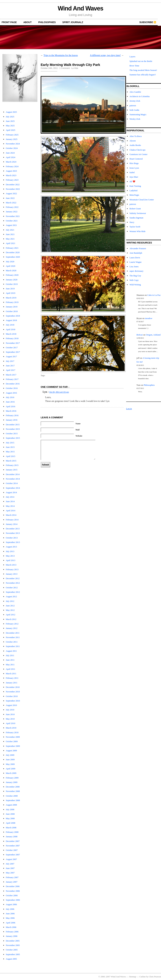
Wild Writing (135, 285)
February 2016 (12, 415)
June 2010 (10, 714)
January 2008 (12, 837)
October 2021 (12, 221)
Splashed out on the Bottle (141, 61)
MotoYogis (134, 195)
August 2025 (11, 112)
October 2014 (12, 483)
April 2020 (11, 266)
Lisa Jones (134, 266)
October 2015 (12, 433)
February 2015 (12, 465)
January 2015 (12, 470)
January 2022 (12, 212)
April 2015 (11, 456)
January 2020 (12, 280)
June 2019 (10, 289)
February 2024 (12, 166)
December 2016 (13, 384)
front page (9, 22)
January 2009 (12, 782)
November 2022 (13, 189)
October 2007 (12, 850)
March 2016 (11, 411)
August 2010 (11, 705)
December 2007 (13, 841)
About (28, 22)
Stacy (132, 222)
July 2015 (10, 443)
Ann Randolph (136, 253)
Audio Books (135, 145)
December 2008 (13, 787)
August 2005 (11, 959)
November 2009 (13, 737)
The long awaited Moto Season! (143, 70)
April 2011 (10, 669)
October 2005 (12, 950)
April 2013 (11, 560)
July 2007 (10, 864)
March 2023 (11, 175)
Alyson (133, 141)
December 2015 (13, 425)
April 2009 (11, 769)
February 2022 (12, 207)
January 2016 (12, 420)
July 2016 (10, 397)
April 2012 (11, 615)
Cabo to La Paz (154, 295)
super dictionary (136, 271)
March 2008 (11, 828)
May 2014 (10, 506)
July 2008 (10, 809)
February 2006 (12, 932)
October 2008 (12, 796)
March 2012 (11, 619)
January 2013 (12, 574)
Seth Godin (134, 110)
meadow (149, 318)
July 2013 (10, 551)
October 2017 (12, 347)
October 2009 (12, 741)
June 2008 (10, 814)
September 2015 (13, 438)
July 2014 (10, 497)
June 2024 (10, 153)
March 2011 (11, 674)
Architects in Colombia (140, 96)
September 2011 (13, 646)
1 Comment (65, 68)
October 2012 (12, 588)
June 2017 (10, 366)
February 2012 (12, 624)
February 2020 (12, 275)
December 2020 (13, 252)
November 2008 (13, 791)
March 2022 (11, 203)
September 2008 (13, 800)
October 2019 (12, 284)
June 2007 (10, 868)
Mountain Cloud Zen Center (142, 200)
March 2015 (11, 461)
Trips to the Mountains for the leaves (61, 55)
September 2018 (13, 316)
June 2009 (10, 759)
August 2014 (11, 492)
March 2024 (11, 162)
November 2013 (13, 533)
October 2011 (12, 642)
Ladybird (133, 190)
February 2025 (12, 135)
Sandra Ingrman (136, 218)
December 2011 (13, 633)
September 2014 (13, 488)
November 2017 (13, 343)
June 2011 (10, 660)
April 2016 (11, 406)
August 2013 (11, 547)
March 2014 (11, 515)
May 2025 (10, 126)
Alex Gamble (135, 92)
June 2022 (10, 198)
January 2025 (12, 139)
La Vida (75, 68)
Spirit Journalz (73, 22)
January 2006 (12, 936)
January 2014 (12, 524)
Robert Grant (135, 209)
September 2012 (13, 592)
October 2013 (12, 538)
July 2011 (10, 655)
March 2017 (11, 375)
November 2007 (13, 846)
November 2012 (13, 583)
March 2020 (11, 270)
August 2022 (11, 193)
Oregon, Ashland (153, 335)
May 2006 (10, 918)
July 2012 (10, 601)
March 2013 (11, 565)
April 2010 (11, 723)
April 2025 (11, 130)
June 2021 (10, 234)
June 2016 (10, 402)
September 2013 (13, 542)
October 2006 (12, 895)
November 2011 (13, 637)
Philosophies (47, 22)
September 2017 (13, 352)
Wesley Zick (135, 119)
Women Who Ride (137, 231)
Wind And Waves (80, 8)
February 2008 (12, 832)
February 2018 (12, 338)
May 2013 (10, 556)
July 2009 (10, 755)
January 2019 (12, 307)
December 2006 (13, 886)
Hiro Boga (134, 163)
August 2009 (11, 751)
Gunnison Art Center (138, 154)
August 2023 (11, 171)
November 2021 (13, 216)
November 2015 (13, 429)
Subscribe (146, 22)
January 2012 (12, 628)
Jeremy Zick (135, 101)
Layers (132, 57)
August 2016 (11, 393)
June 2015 (10, 447)
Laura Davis (135, 258)
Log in (129, 409)
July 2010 (10, 710)
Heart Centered (136, 159)
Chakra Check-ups (137, 150)
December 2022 (13, 184)
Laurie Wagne (136, 262)
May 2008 (10, 818)
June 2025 (10, 121)
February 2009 (12, 778)
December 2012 (13, 578)
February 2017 (12, 379)
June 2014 (10, 501)
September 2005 (13, 954)
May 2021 (10, 239)
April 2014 (11, 510)
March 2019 (11, 298)
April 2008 (11, 823)
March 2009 (11, 773)
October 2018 (12, 311)
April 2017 (11, 370)
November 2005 (13, 945)
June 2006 (10, 914)
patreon (133, 105)
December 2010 (13, 687)
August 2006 (11, 904)
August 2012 (11, 596)
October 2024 (12, 148)
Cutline (143, 977)
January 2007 (12, 882)
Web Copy (134, 280)
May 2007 (10, 873)
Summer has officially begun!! (143, 75)
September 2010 (13, 701)
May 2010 (10, 719)
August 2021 (11, 225)
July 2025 (10, 117)
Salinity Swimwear (138, 213)
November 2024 (13, 144)
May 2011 (10, 665)
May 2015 (10, 452)
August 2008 (11, 805)
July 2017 (10, 361)
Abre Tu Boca (136, 136)
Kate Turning (135, 186)
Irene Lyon (134, 168)
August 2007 (11, 859)
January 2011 (12, 683)
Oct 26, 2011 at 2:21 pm (59, 392)
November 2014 (13, 479)
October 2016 (12, 388)
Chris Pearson (155, 977)
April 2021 (11, 243)
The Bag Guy (135, 276)
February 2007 (12, 877)
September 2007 (13, 855)
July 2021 (10, 230)
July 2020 (10, 262)
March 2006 (11, 927)
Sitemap (133, 977)
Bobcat (140, 335)
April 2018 (11, 329)
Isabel (132, 172)
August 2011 (11, 651)
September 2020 (13, 257)
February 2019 (12, 302)
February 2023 (12, 180)
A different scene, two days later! (105, 55)
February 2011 (12, 678)
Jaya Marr (134, 177)
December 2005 (13, 941)
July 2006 (10, 909)
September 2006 (13, 900)
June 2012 (10, 606)
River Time (134, 66)
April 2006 (11, 923)
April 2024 (11, 157)
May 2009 (10, 764)
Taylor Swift (135, 227)
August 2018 (11, 320)
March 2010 (11, 728)
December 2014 (13, 474)
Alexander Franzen (138, 248)
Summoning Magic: (138, 114)
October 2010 (12, 696)
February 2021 (12, 248)
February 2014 (12, 520)
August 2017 (11, 356)
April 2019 (11, 293)
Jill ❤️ (132, 182)
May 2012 (10, 610)
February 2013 (12, 569)
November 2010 (13, 692)
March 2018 (11, 334)
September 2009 (13, 746)
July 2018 (10, 325)
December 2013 (13, 529)
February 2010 (12, 732)
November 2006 (13, 891)
